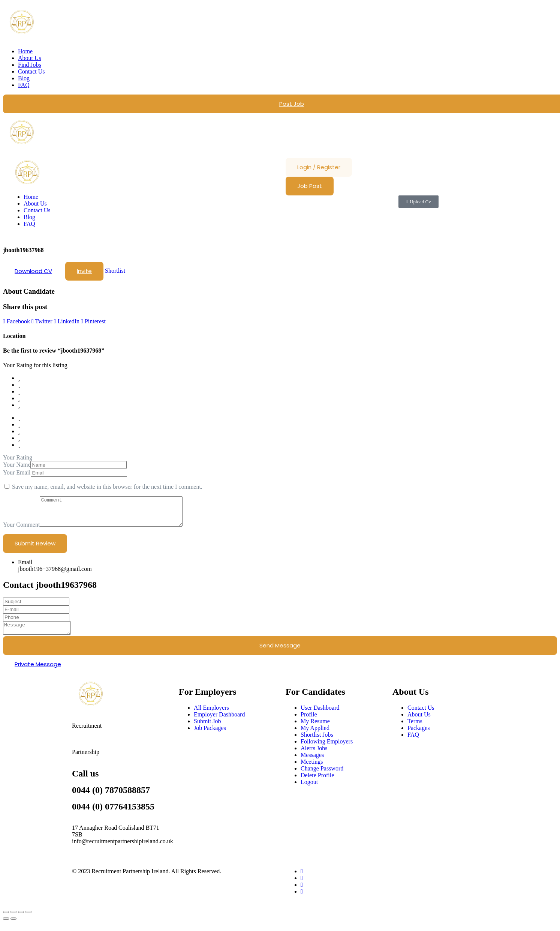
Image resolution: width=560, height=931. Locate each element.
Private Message (38, 672)
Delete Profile (317, 783)
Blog (24, 78)
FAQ (24, 85)
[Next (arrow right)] (13, 926)
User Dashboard (320, 716)
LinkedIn (68, 321)
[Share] (21, 920)
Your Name (17, 465)
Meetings (312, 770)
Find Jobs (30, 65)
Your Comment (21, 530)
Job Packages (210, 736)
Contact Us (31, 71)
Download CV (33, 271)
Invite (84, 271)
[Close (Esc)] (28, 920)
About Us (30, 58)
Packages (419, 736)
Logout (309, 790)
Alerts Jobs (314, 756)
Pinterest (93, 321)
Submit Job (207, 729)
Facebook (17, 321)
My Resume (315, 729)
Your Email (17, 472)
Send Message (280, 653)
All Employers (211, 716)
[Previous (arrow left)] (6, 926)
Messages (312, 763)
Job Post (310, 186)
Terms (415, 729)
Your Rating (18, 457)
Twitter (43, 321)
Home (25, 51)
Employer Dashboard (219, 722)
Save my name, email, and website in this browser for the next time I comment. (107, 487)
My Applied (315, 736)
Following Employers (327, 749)
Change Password (322, 776)
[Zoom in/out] (6, 920)
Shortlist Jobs (317, 743)
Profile (309, 722)
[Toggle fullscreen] (13, 920)
